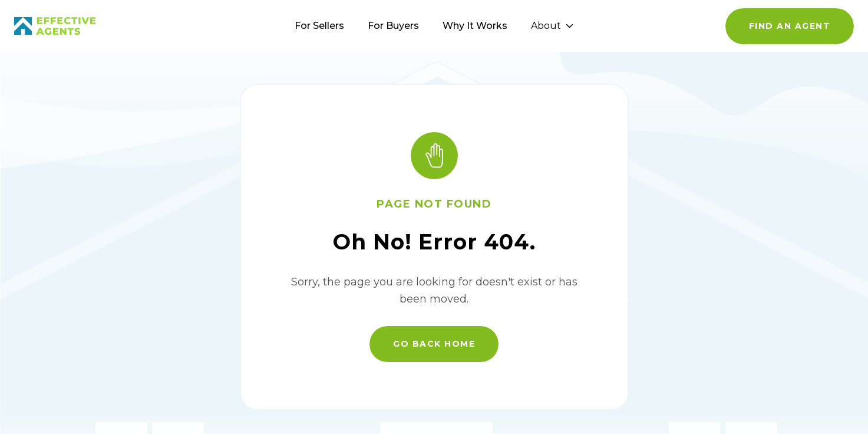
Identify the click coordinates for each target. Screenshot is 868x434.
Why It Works (475, 26)
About (552, 26)
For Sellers (319, 26)
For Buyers (393, 26)
